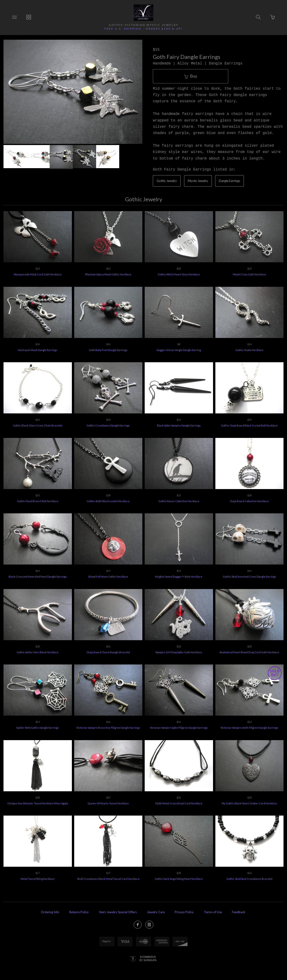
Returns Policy (79, 912)
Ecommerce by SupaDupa (148, 959)
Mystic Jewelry (198, 181)
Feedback (239, 912)
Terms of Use (213, 912)
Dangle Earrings (229, 181)
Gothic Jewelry (167, 181)
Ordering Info (50, 912)
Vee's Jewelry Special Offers (118, 912)
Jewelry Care (156, 912)
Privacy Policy (184, 912)
